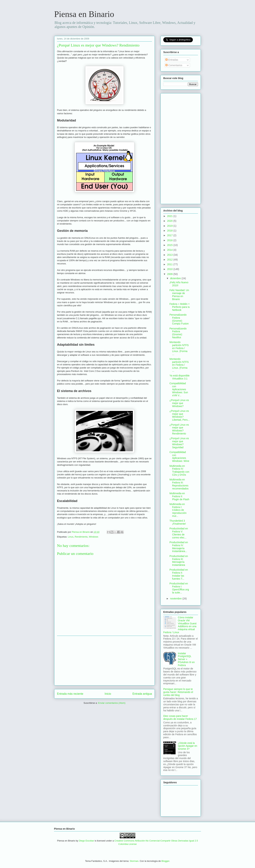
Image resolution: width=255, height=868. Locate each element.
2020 (170, 221)
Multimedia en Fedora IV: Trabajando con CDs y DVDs (179, 470)
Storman (134, 861)
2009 (170, 274)
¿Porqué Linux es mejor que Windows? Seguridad (179, 443)
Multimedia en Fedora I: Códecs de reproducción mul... (178, 510)
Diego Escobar (86, 841)
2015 (170, 245)
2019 (170, 226)
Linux (71, 537)
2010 (170, 269)
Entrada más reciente (70, 694)
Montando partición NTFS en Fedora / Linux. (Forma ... (179, 348)
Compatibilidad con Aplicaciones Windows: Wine (179, 457)
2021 (170, 216)
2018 (170, 231)
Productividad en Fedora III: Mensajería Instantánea (179, 561)
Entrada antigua (142, 694)
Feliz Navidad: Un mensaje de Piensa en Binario (179, 295)
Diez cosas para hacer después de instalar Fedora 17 (180, 717)
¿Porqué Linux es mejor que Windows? (179, 403)
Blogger (165, 861)
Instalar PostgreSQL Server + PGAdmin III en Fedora (186, 659)
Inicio (108, 694)
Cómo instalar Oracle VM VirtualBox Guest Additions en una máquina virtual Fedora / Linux (180, 625)
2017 (170, 235)
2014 (170, 250)
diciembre (176, 278)
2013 (170, 255)
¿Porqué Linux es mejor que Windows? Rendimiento (179, 429)
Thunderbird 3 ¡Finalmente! (178, 522)
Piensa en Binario (84, 14)
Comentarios (174, 65)
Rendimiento (81, 537)
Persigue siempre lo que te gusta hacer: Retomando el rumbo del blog (178, 692)
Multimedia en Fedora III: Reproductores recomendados (179, 484)
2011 (170, 264)
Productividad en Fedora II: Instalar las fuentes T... (179, 574)
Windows (94, 537)
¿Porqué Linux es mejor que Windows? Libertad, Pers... (180, 415)
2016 (170, 240)
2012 (170, 260)
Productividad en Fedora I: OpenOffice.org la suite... (179, 588)
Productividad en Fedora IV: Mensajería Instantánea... (179, 547)
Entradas (172, 60)
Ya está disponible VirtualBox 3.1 (179, 377)
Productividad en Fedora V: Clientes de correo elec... (179, 533)
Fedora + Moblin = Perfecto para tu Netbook (180, 307)
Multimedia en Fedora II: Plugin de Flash (179, 496)
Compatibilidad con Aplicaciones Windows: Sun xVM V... (179, 389)
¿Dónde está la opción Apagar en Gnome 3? (188, 746)
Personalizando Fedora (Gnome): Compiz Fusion (179, 319)
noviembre (176, 599)
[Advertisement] (104, 661)
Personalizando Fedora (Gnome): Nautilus (178, 333)
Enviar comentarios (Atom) (112, 703)
